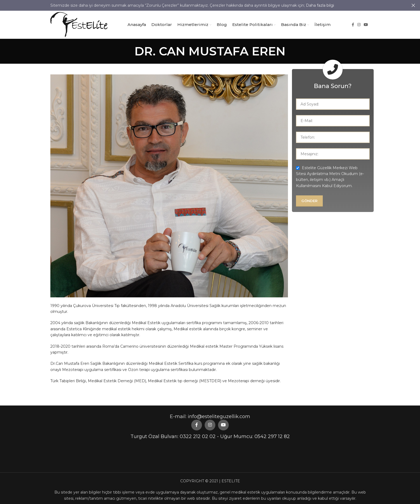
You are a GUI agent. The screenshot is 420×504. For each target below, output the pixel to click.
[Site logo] (79, 24)
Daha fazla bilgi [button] (320, 5)
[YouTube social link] (366, 25)
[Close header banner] (413, 5)
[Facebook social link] (353, 25)
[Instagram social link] (359, 25)
